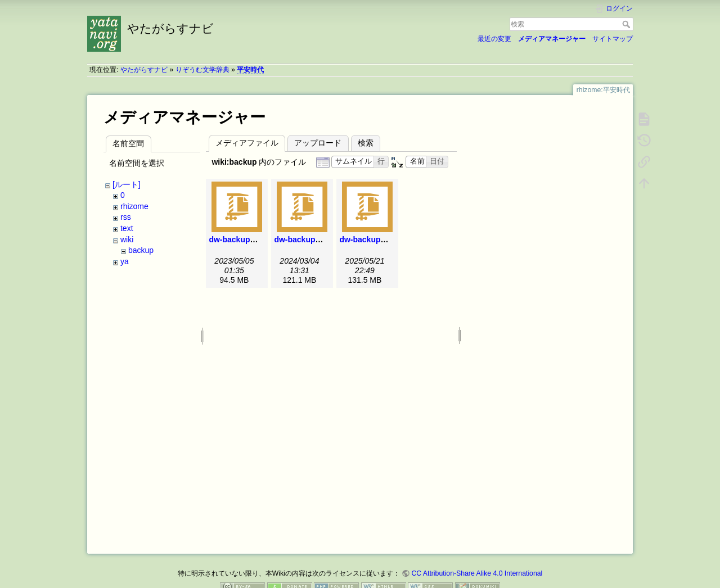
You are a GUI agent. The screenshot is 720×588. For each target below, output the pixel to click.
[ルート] (127, 184)
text (127, 228)
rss (126, 217)
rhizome (134, 206)
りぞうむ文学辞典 (202, 70)
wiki (127, 239)
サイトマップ (613, 39)
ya (125, 261)
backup (141, 250)
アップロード (318, 143)
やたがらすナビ (144, 70)
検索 (627, 24)
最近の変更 (494, 39)
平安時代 (250, 70)
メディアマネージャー (552, 39)
